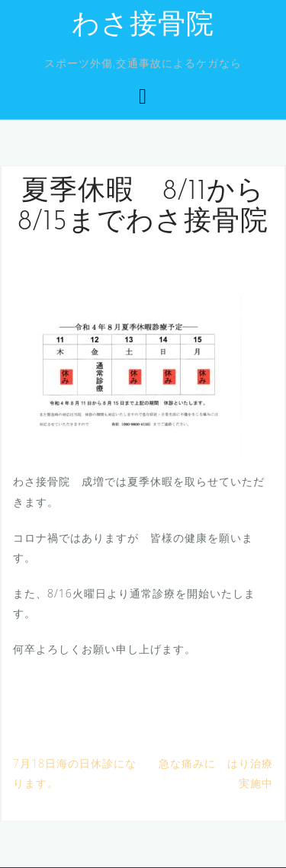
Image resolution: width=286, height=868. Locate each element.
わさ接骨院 (143, 26)
